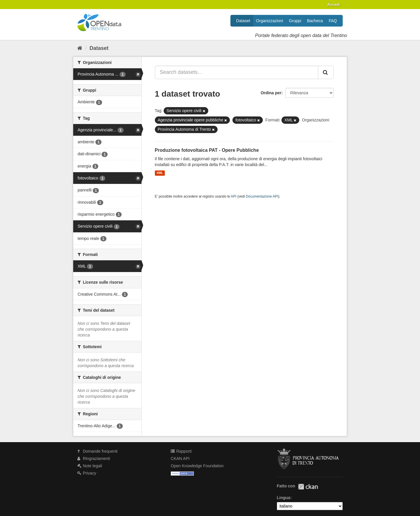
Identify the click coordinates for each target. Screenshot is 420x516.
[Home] (80, 48)
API (233, 196)
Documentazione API (262, 196)
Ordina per (271, 93)
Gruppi (295, 21)
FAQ (333, 21)
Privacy (87, 473)
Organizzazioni (270, 21)
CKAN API (180, 459)
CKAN (308, 487)
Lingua (283, 498)
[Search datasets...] (237, 72)
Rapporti (181, 451)
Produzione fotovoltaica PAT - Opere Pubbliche (207, 150)
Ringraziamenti (94, 459)
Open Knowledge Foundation (197, 466)
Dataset (243, 21)
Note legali (90, 466)
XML (160, 173)
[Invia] (326, 72)
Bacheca (315, 21)
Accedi (334, 5)
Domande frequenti (97, 451)
